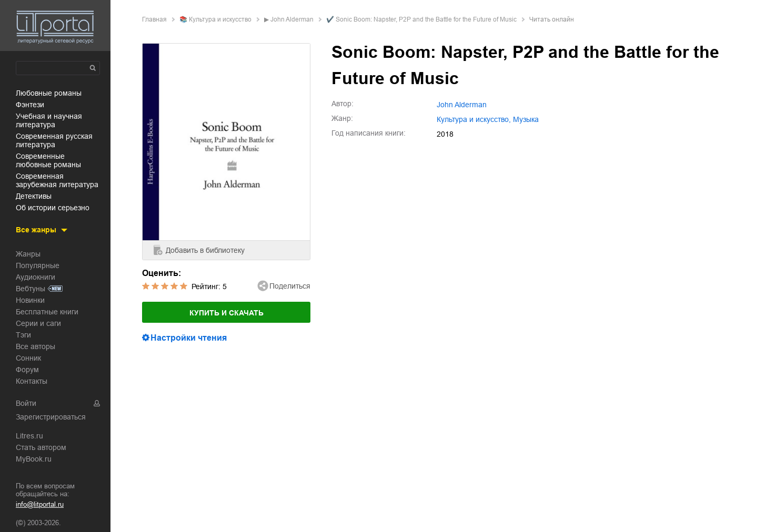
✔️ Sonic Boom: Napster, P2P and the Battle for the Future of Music (421, 19)
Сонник (28, 358)
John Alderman (292, 19)
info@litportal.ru (40, 504)
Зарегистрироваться (51, 417)
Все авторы (36, 346)
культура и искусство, (474, 119)
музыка (526, 119)
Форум (27, 370)
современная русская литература (54, 140)
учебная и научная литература (49, 120)
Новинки (30, 300)
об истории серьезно (53, 208)
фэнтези (30, 105)
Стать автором (41, 447)
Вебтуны (31, 289)
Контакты (32, 381)
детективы (34, 196)
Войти (26, 403)
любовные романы (49, 93)
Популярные (38, 265)
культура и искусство (220, 19)
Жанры (28, 254)
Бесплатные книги (47, 312)
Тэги (23, 335)
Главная (154, 19)
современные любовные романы (48, 160)
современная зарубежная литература (57, 180)
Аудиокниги (36, 277)
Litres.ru (29, 436)
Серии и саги (38, 323)
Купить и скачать (227, 313)
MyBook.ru (34, 459)
